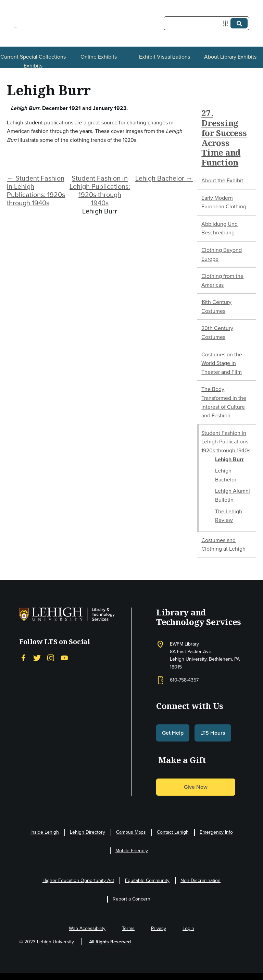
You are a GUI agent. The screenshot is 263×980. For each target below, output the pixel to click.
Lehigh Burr (229, 459)
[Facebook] (23, 658)
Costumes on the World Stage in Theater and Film (222, 363)
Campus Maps (131, 832)
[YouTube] (64, 658)
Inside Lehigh (45, 832)
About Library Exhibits (230, 57)
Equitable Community (147, 880)
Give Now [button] (196, 787)
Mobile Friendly (132, 851)
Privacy (159, 928)
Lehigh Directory (87, 832)
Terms (128, 928)
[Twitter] (37, 658)
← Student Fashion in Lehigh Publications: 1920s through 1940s (36, 191)
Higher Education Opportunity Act (78, 880)
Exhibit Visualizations (165, 57)
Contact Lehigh (173, 832)
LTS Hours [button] (213, 733)
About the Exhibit (222, 180)
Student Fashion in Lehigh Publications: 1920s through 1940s (100, 191)
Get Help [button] (173, 733)
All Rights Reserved (110, 942)
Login (188, 928)
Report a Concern (131, 899)
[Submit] (239, 23)
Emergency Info (216, 832)
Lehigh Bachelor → (164, 178)
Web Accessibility (87, 928)
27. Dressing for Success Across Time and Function (224, 138)
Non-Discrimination (201, 880)
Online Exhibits (99, 57)
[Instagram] (51, 658)
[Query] (206, 23)
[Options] (227, 23)
